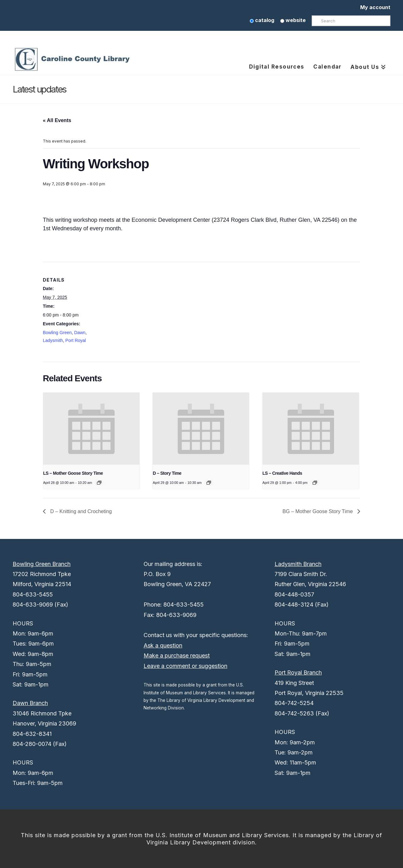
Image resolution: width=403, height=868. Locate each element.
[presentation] (91, 429)
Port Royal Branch (298, 672)
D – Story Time (167, 473)
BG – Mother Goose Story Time (318, 511)
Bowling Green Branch (42, 564)
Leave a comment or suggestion (185, 666)
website (293, 20)
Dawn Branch (30, 703)
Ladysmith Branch (298, 564)
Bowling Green (57, 333)
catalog (262, 20)
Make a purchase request (177, 655)
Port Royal (76, 340)
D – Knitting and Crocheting (80, 511)
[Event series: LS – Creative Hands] (315, 483)
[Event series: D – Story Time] (209, 483)
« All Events (57, 120)
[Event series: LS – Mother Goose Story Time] (99, 483)
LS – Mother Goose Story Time (73, 473)
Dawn (80, 333)
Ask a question (163, 645)
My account (375, 7)
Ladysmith (53, 340)
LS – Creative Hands (282, 473)
